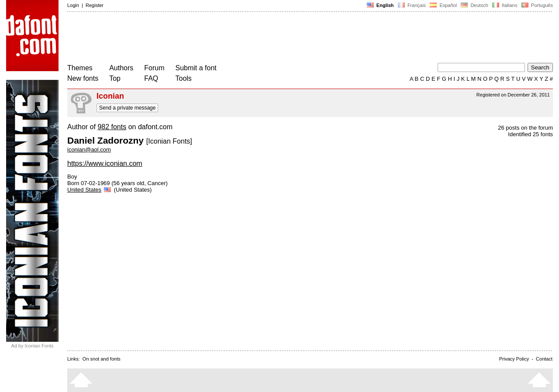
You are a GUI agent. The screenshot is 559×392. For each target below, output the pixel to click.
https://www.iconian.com (105, 163)
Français (412, 5)
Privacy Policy (514, 359)
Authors (121, 68)
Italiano (505, 5)
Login (73, 5)
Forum (154, 68)
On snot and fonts (102, 359)
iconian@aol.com (89, 150)
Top (115, 78)
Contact (544, 359)
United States (90, 190)
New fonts (83, 78)
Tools (184, 78)
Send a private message (127, 108)
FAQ (151, 78)
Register (95, 5)
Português (537, 5)
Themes (80, 68)
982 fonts (112, 127)
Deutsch (474, 5)
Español (443, 5)
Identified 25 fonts (530, 134)
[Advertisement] (226, 38)
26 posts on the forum (525, 128)
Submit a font (196, 68)
